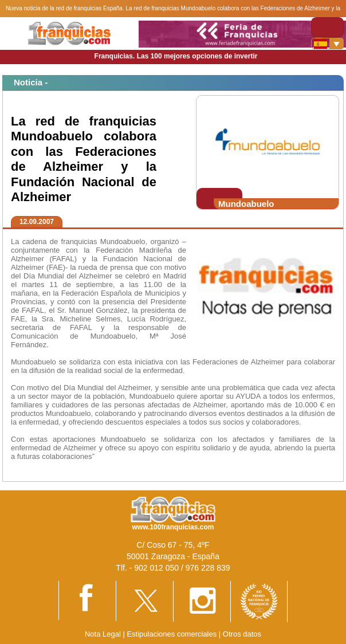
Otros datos (242, 634)
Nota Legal (103, 634)
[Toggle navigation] (327, 27)
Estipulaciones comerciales (172, 634)
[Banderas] (327, 44)
